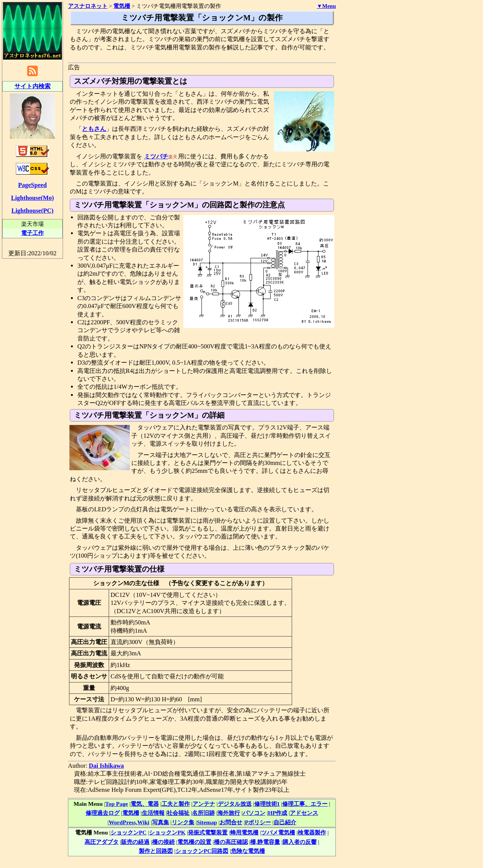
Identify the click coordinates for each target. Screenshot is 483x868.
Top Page (117, 804)
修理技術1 (267, 804)
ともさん (94, 129)
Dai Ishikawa (106, 766)
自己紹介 (285, 822)
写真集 (161, 822)
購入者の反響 (300, 842)
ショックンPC (128, 832)
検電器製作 (312, 832)
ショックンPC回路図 (202, 851)
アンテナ (204, 804)
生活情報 (153, 813)
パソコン (254, 813)
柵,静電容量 (265, 842)
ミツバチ (156, 156)
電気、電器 (145, 804)
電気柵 (131, 813)
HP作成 (278, 813)
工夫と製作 (176, 804)
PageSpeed (32, 185)
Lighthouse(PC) (32, 211)
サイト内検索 (32, 86)
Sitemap (207, 822)
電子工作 (32, 233)
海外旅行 (229, 813)
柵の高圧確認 (231, 842)
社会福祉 (178, 813)
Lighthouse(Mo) (32, 198)
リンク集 (183, 822)
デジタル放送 (235, 804)
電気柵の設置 (194, 842)
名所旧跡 (203, 813)
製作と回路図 (156, 851)
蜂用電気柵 (244, 832)
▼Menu (326, 6)
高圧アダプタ (102, 842)
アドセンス (304, 813)
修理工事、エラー (305, 804)
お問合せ (231, 822)
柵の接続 (163, 842)
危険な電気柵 (248, 851)
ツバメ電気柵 (278, 832)
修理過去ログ (103, 813)
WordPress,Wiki (129, 822)
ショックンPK (167, 832)
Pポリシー (258, 822)
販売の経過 (135, 842)
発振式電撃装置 (208, 832)
